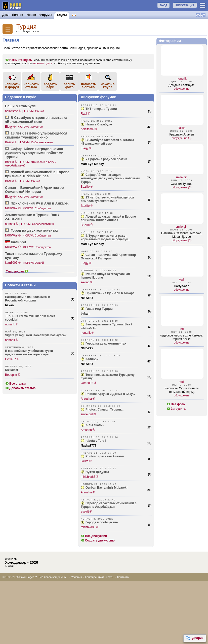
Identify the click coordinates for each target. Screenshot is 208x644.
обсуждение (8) (182, 138)
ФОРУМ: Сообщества (37, 208)
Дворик (195, 638)
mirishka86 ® (90, 477)
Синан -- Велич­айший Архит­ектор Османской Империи (34, 190)
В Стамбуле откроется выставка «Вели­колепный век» (36, 120)
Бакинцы (119, 15)
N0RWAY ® (13, 208)
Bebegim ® (13, 375)
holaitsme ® (13, 111)
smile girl (181, 177)
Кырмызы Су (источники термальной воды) (182, 390)
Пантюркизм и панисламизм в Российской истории (28, 299)
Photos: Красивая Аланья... (106, 456)
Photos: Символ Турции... (105, 410)
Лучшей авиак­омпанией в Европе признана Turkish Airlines (37, 174)
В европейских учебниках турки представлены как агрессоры (29, 353)
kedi (182, 280)
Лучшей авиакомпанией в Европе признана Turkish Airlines (108, 218)
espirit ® (86, 512)
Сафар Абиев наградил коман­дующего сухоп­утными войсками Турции (35, 153)
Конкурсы (101, 15)
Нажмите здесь (18, 60)
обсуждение (182, 89)
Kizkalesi (11, 370)
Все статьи (15, 384)
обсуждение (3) (182, 187)
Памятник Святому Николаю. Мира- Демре (182, 235)
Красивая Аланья (182, 134)
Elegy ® (10, 127)
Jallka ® (86, 461)
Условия (76, 577)
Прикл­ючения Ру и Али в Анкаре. (40, 203)
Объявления (81, 15)
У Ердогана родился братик (106, 159)
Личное (18, 15)
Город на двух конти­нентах (34, 230)
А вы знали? (95, 425)
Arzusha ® (88, 399)
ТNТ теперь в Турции (101, 109)
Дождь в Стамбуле (182, 85)
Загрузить (176, 409)
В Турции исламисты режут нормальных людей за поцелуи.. (105, 238)
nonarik (181, 79)
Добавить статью (20, 388)
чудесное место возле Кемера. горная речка (182, 337)
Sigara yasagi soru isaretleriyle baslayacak (36, 335)
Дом (5, 15)
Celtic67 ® (12, 359)
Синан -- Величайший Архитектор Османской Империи (108, 257)
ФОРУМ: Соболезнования (36, 142)
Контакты (123, 577)
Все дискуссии (94, 536)
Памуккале (182, 286)
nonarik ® (12, 224)
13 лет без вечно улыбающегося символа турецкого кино (107, 199)
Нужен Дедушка (97, 472)
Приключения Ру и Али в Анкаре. (110, 293)
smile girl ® (88, 414)
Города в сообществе (102, 522)
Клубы (62, 15)
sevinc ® (87, 282)
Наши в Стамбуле (20, 106)
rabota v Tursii (96, 441)
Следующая (17, 272)
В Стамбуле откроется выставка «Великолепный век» (107, 142)
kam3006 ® (13, 263)
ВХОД (163, 5)
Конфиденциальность (99, 577)
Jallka (182, 128)
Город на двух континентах (106, 344)
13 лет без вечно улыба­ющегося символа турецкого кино (36, 135)
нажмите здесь (43, 63)
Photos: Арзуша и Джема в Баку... (110, 394)
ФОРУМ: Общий (34, 111)
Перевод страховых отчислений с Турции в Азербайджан (109, 505)
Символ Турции (182, 184)
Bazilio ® (11, 142)
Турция (27, 27)
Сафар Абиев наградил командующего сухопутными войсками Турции (110, 178)
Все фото (176, 404)
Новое (31, 15)
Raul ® (85, 114)
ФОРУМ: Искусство (30, 127)
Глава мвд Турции (99, 309)
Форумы (46, 15)
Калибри (18, 242)
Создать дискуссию (98, 540)
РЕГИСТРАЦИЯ (185, 5)
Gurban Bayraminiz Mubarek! (107, 488)
